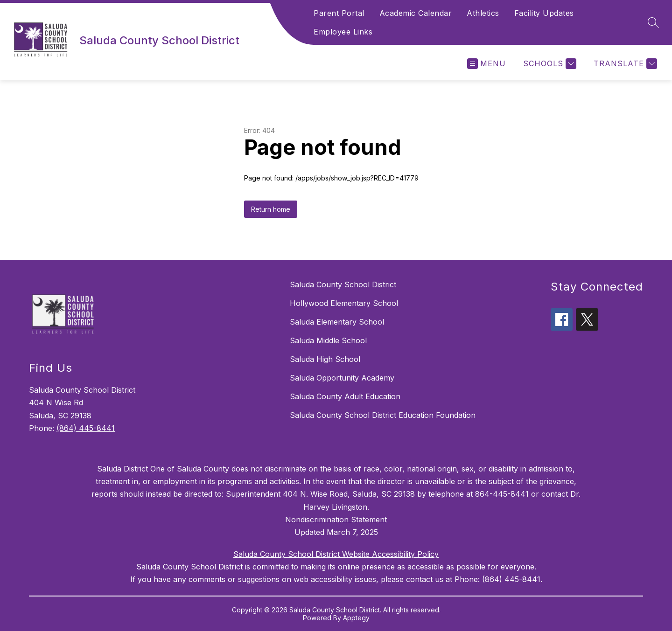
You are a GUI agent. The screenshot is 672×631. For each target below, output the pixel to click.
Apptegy (356, 618)
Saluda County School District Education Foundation (383, 415)
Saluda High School (325, 359)
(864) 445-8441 (86, 428)
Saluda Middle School (328, 340)
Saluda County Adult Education (345, 396)
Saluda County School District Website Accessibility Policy (336, 554)
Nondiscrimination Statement (336, 520)
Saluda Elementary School (337, 322)
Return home (271, 209)
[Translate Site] (624, 64)
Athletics (483, 13)
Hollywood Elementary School (344, 303)
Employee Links (343, 32)
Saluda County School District (343, 284)
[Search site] (653, 22)
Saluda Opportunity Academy (342, 378)
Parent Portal (339, 13)
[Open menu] (486, 64)
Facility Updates (544, 13)
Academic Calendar (416, 13)
